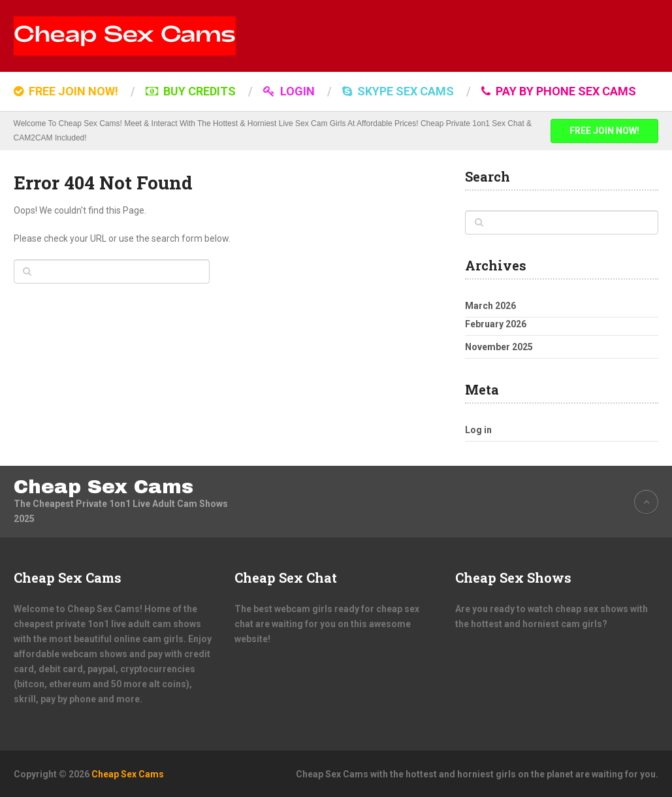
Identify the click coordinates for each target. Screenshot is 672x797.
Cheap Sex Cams (104, 487)
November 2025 (499, 347)
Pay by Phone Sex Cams (559, 91)
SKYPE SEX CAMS (398, 91)
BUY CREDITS (191, 91)
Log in (478, 430)
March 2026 (490, 306)
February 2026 (496, 324)
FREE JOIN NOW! (66, 91)
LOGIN (289, 91)
